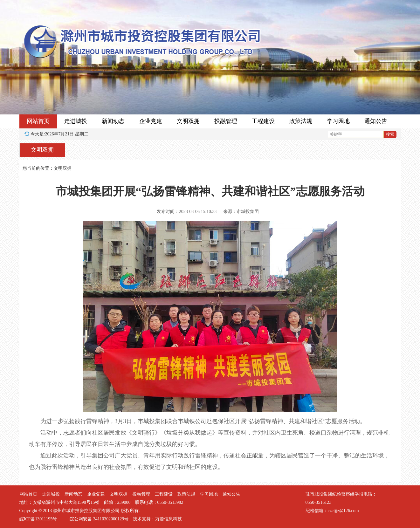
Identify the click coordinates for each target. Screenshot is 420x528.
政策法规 (301, 121)
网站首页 (38, 121)
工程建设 (263, 121)
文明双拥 (188, 121)
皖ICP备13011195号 (38, 519)
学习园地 (338, 121)
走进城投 (76, 121)
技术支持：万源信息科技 (157, 519)
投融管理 (226, 121)
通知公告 (376, 121)
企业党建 (151, 121)
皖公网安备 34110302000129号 (99, 519)
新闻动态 (113, 121)
